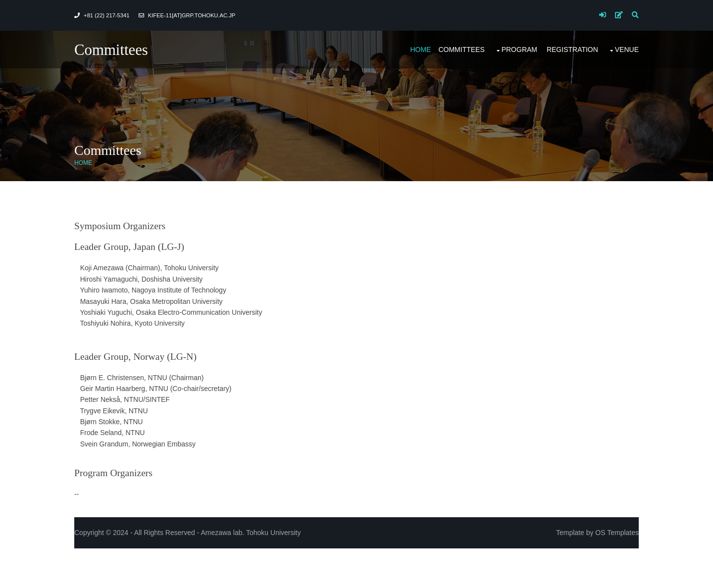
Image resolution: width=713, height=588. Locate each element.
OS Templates (617, 533)
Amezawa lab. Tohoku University (251, 533)
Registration (572, 49)
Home (420, 49)
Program (519, 49)
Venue (627, 49)
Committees (111, 50)
